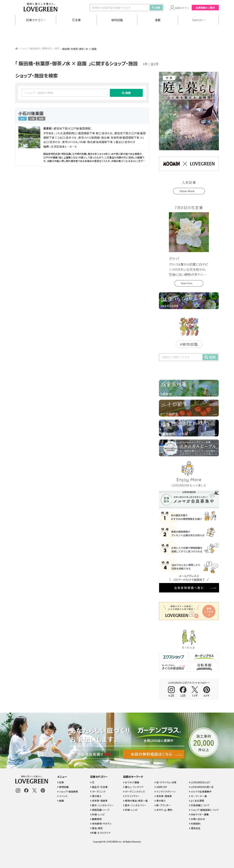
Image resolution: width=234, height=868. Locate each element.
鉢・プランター (163, 805)
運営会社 (195, 828)
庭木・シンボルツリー (102, 805)
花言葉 (76, 20)
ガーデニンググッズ (134, 791)
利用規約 (195, 823)
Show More (187, 191)
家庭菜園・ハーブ (100, 810)
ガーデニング (98, 791)
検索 (156, 7)
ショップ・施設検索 (30, 48)
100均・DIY (161, 787)
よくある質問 (197, 801)
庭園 (41, 119)
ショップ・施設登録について (204, 810)
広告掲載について (199, 805)
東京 (57, 48)
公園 (32, 119)
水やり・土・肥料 (164, 810)
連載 (158, 20)
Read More (186, 283)
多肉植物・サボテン (101, 823)
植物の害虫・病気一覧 (135, 801)
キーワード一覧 (198, 796)
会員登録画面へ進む (189, 588)
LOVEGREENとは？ (200, 782)
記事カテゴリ (34, 20)
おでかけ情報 (131, 782)
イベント (62, 796)
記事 (61, 782)
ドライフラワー (131, 796)
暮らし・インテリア (133, 787)
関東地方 (47, 48)
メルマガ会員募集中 (200, 791)
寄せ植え (96, 796)
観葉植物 (96, 819)
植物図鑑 (117, 20)
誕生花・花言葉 (99, 787)
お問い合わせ (197, 819)
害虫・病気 (97, 828)
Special (197, 20)
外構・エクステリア (100, 833)
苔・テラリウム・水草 (166, 782)
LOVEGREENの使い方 (201, 787)
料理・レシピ (97, 814)
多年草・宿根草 (99, 801)
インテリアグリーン (165, 791)
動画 (61, 801)
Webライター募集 (199, 814)
